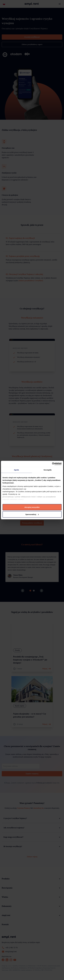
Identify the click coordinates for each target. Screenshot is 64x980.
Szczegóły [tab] (48, 470)
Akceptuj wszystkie (32, 507)
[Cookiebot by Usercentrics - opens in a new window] (52, 464)
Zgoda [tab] (17, 470)
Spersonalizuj (32, 514)
